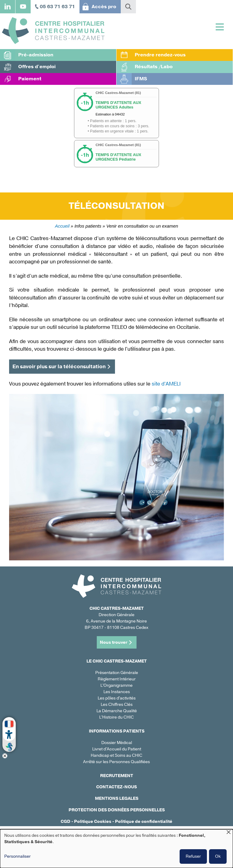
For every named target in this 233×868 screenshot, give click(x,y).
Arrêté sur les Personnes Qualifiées (116, 762)
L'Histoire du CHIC (116, 717)
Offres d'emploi (37, 67)
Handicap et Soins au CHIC (116, 755)
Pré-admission (36, 55)
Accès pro (104, 7)
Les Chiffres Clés (117, 704)
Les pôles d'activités (117, 698)
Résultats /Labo (154, 67)
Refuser (193, 856)
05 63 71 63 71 (57, 7)
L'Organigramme (116, 685)
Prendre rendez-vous (160, 55)
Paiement (30, 79)
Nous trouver (114, 642)
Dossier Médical (117, 743)
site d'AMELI (166, 384)
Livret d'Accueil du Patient (117, 749)
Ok (218, 856)
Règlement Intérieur (117, 679)
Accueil (62, 226)
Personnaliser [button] (17, 856)
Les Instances (117, 692)
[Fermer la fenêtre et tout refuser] (228, 833)
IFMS (141, 79)
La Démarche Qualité (117, 711)
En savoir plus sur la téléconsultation (59, 367)
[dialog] (116, 849)
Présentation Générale (117, 673)
